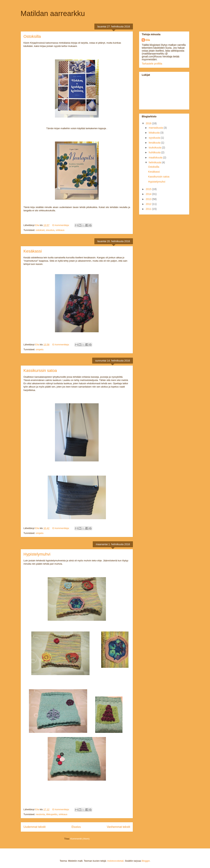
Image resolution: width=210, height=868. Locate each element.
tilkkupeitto (52, 814)
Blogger (146, 861)
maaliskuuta (156, 158)
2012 (149, 204)
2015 (149, 189)
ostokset (40, 230)
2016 (149, 123)
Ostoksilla (32, 36)
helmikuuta (155, 162)
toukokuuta (155, 148)
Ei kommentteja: (61, 225)
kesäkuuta (155, 143)
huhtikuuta (155, 152)
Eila (148, 40)
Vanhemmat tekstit (118, 827)
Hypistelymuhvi (37, 554)
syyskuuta (155, 138)
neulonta (40, 814)
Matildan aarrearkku (53, 13)
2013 (149, 199)
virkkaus (60, 230)
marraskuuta (156, 128)
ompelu (40, 349)
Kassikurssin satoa (40, 371)
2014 (149, 194)
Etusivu (76, 827)
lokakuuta (154, 133)
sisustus (50, 230)
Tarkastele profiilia (152, 64)
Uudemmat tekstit (34, 827)
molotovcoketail (115, 861)
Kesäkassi (33, 251)
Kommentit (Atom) (80, 839)
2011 (149, 209)
